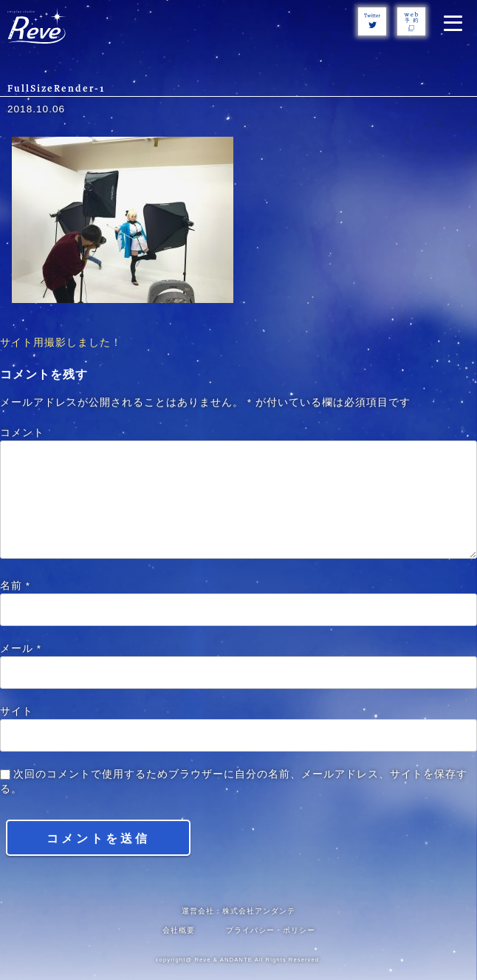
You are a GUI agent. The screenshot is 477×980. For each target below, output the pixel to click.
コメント (22, 433)
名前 (15, 586)
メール (21, 649)
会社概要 (179, 930)
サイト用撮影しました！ (61, 343)
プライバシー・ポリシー (271, 930)
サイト (17, 711)
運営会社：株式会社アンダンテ (238, 911)
